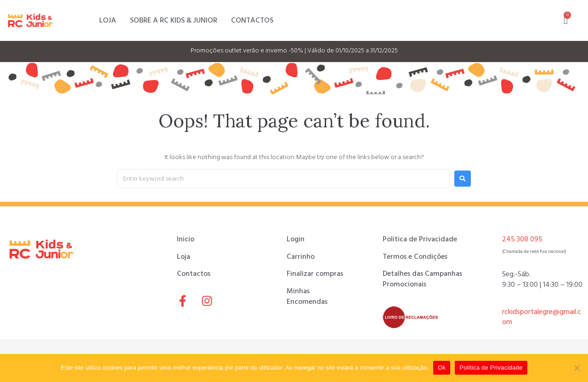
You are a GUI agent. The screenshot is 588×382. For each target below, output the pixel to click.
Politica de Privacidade (491, 368)
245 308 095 (522, 239)
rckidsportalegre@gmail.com (542, 317)
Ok (442, 368)
